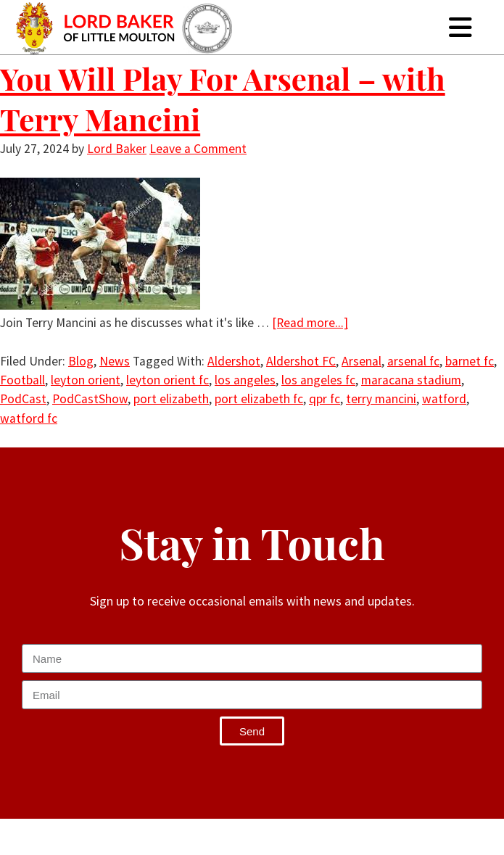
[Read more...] (310, 323)
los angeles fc (318, 380)
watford (444, 399)
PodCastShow (90, 399)
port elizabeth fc (259, 399)
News (115, 361)
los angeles (245, 380)
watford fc (29, 418)
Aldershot (234, 361)
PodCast (23, 399)
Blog (81, 361)
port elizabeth (171, 399)
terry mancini (381, 399)
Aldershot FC (301, 361)
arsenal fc (413, 361)
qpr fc (325, 399)
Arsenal (362, 361)
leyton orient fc (168, 380)
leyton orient (86, 380)
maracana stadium (411, 380)
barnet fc (470, 361)
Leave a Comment (198, 149)
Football (22, 380)
